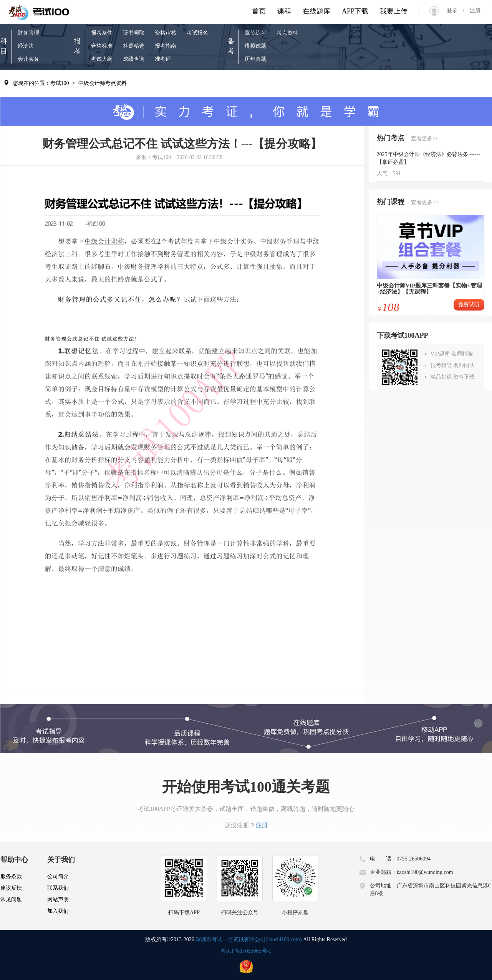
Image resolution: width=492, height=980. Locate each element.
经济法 (26, 46)
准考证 (163, 59)
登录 (455, 11)
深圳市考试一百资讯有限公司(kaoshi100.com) (248, 939)
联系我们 (58, 888)
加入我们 (58, 911)
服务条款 (11, 876)
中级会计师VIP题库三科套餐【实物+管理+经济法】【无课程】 (429, 289)
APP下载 (355, 11)
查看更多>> (425, 139)
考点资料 (287, 33)
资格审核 (166, 33)
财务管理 (28, 33)
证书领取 (134, 33)
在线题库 (316, 11)
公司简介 (58, 876)
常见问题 (11, 899)
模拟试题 (255, 46)
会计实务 (28, 59)
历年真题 (255, 59)
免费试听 (469, 305)
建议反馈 (11, 888)
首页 (259, 11)
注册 (472, 11)
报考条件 (102, 33)
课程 (284, 11)
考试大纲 (102, 59)
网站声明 (58, 899)
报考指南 (166, 46)
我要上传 (394, 11)
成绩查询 (134, 59)
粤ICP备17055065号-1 (246, 951)
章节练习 (255, 33)
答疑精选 (134, 46)
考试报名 (197, 33)
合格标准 (102, 46)
